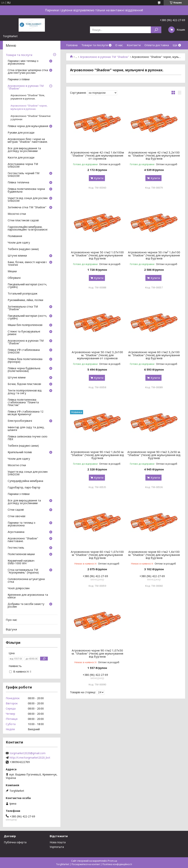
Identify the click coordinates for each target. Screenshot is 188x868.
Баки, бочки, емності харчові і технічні (27, 264)
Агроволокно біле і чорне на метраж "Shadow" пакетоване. (28, 141)
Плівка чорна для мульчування (28, 126)
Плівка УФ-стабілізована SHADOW (24, 351)
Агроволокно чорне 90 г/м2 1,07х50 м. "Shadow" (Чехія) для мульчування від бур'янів (97, 653)
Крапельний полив (20, 452)
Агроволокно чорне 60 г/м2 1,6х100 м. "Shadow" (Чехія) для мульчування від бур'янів (154, 555)
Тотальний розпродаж (23, 294)
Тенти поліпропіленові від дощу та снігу (25, 392)
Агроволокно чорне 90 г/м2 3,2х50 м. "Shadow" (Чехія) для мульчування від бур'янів (154, 455)
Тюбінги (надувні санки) (23, 249)
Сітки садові (16, 510)
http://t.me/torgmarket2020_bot (30, 758)
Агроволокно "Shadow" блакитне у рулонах (31, 118)
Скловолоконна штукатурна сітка (26, 581)
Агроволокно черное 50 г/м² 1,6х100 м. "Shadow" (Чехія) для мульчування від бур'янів (154, 255)
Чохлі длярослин (19, 588)
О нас (119, 45)
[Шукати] (156, 30)
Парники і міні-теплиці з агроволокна (23, 62)
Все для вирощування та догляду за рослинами (24, 150)
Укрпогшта (57, 847)
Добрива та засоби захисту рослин (26, 605)
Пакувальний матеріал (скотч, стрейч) (27, 286)
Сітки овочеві (16, 516)
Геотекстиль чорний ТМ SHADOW (23, 175)
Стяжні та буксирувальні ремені (24, 333)
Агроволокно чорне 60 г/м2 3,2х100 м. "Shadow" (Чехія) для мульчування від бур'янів (154, 355)
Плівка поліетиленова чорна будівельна (26, 190)
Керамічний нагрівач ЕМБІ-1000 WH (21, 562)
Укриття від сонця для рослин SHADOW (28, 200)
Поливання (15, 236)
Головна (72, 45)
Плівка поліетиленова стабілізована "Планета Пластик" (23, 403)
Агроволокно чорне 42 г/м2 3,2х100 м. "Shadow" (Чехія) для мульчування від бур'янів (154, 155)
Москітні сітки (17, 214)
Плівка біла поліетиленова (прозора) (25, 361)
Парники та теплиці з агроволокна (21, 524)
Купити (99, 178)
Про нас (12, 620)
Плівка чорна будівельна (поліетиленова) (24, 370)
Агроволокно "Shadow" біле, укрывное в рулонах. (28, 97)
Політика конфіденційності (117, 864)
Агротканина (16, 532)
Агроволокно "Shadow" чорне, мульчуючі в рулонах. (29, 107)
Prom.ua (112, 861)
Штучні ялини (17, 378)
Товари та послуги (95, 45)
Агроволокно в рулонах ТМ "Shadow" (105, 57)
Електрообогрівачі (20, 421)
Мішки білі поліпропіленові (25, 325)
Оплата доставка (157, 45)
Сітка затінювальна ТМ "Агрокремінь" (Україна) (23, 571)
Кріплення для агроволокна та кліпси (28, 596)
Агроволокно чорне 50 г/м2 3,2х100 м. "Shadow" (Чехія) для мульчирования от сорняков (97, 355)
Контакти (134, 45)
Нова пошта (58, 842)
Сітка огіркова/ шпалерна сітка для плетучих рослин (28, 72)
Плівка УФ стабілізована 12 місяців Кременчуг (26, 413)
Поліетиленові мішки (21, 554)
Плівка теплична (18, 183)
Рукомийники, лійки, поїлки (25, 300)
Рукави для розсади (21, 133)
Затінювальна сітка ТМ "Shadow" (23, 308)
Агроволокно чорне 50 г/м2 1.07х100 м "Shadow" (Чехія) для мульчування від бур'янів (97, 255)
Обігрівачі (14, 278)
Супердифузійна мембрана (25, 481)
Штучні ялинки (17, 256)
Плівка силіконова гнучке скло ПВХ (28, 438)
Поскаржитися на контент (86, 864)
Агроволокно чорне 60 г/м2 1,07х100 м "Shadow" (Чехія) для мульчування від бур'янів (97, 555)
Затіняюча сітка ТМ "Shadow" (27, 208)
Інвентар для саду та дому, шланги (26, 429)
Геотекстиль (16, 548)
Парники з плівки (19, 80)
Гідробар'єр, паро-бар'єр (24, 488)
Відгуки (11, 629)
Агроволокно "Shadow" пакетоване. (23, 540)
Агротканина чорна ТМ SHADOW (23, 166)
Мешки (12, 272)
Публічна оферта (15, 842)
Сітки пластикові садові (23, 221)
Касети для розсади (21, 158)
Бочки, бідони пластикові (24, 384)
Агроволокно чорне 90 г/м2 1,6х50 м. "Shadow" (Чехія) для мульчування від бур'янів (97, 455)
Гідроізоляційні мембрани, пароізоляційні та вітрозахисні (28, 228)
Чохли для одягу (19, 243)
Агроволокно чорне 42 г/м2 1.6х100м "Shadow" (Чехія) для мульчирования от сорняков (97, 155)
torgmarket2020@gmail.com (28, 753)
